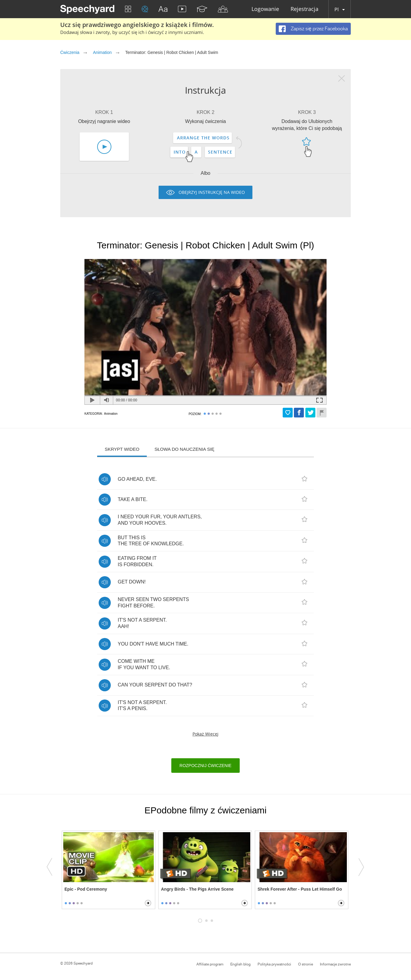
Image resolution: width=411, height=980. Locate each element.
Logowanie (265, 9)
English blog (240, 964)
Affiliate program (210, 964)
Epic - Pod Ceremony (86, 889)
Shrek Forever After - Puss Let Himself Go (300, 889)
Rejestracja (304, 9)
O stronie (306, 964)
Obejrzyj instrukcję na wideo (212, 192)
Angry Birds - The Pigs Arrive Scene (197, 889)
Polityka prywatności (274, 964)
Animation (102, 52)
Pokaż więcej (205, 734)
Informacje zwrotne (335, 964)
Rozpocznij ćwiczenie (205, 766)
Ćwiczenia (70, 52)
